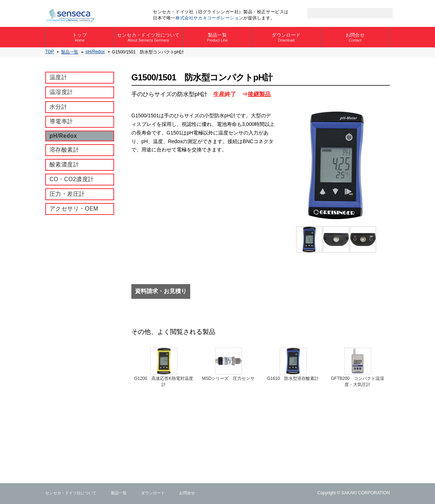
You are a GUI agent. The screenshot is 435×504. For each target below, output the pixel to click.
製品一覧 (217, 37)
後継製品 (259, 94)
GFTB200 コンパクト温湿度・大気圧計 (357, 381)
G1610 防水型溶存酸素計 (293, 378)
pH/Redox (95, 52)
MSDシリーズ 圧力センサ (228, 378)
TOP (50, 52)
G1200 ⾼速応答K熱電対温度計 (164, 381)
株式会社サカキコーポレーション (209, 18)
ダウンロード (286, 37)
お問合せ (355, 37)
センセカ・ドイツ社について (148, 37)
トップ (80, 37)
